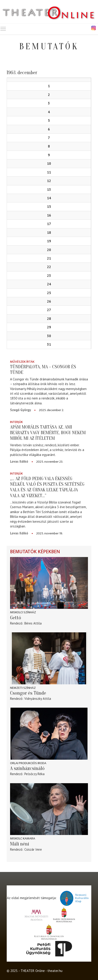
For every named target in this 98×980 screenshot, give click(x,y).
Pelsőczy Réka (34, 774)
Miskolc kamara (23, 838)
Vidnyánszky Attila (38, 699)
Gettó (16, 618)
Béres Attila (33, 623)
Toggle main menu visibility (3, 28)
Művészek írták (22, 362)
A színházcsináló (27, 768)
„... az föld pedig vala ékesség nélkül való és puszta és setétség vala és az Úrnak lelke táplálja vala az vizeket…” (47, 487)
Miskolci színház (23, 612)
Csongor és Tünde (28, 693)
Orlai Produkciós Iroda (28, 763)
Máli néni (20, 844)
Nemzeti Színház (23, 688)
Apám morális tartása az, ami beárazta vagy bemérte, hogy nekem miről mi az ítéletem (48, 433)
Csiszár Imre (33, 849)
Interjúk (16, 422)
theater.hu (55, 971)
